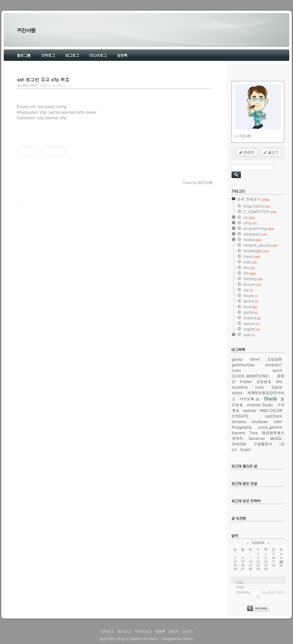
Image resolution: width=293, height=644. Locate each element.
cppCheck (273, 416)
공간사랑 (26, 30)
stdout (237, 393)
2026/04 (258, 543)
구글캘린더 (263, 444)
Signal (277, 387)
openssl (249, 410)
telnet (255, 359)
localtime (240, 387)
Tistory (188, 639)
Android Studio (260, 405)
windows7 (274, 365)
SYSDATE (240, 416)
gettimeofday (243, 365)
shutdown (260, 421)
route (259, 387)
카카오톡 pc (250, 399)
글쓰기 (188, 631)
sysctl (277, 370)
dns (279, 381)
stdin (278, 421)
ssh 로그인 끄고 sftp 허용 (43, 80)
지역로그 (48, 55)
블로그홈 (24, 55)
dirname (239, 421)
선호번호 (264, 381)
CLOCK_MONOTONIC (250, 376)
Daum (154, 639)
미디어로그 (98, 55)
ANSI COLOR (271, 410)
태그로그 (72, 55)
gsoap (237, 359)
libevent (238, 433)
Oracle (270, 399)
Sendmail (257, 438)
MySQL (276, 438)
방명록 (122, 55)
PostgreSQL (242, 427)
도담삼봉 (275, 359)
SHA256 (239, 444)
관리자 (174, 631)
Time (253, 433)
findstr (246, 449)
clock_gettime (270, 427)
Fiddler (246, 381)
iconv (236, 370)
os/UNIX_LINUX (27, 85)
